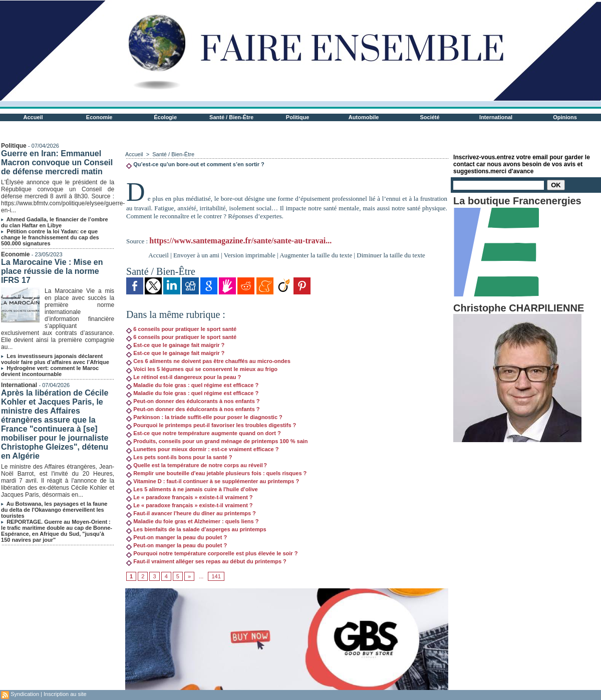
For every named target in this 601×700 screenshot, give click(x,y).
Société (430, 117)
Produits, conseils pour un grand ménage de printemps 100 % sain (217, 441)
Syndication (25, 694)
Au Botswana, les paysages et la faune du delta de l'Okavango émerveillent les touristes (54, 510)
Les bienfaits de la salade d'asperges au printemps (196, 529)
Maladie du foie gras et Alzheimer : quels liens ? (192, 521)
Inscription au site (65, 694)
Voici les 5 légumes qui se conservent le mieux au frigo (202, 369)
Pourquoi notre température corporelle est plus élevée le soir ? (212, 553)
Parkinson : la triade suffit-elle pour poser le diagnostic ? (204, 417)
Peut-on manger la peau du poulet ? (177, 537)
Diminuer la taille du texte (391, 255)
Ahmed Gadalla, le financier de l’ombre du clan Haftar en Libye (55, 222)
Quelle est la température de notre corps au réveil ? (197, 465)
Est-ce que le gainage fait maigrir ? (175, 345)
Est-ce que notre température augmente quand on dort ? (204, 433)
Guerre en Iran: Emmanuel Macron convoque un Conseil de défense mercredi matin (57, 162)
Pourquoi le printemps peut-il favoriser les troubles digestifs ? (211, 425)
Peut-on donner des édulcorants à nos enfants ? (193, 401)
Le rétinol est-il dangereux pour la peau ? (184, 377)
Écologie (165, 117)
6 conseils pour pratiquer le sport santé (181, 329)
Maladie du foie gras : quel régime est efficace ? (192, 385)
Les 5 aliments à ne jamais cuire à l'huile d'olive (192, 489)
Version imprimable (250, 255)
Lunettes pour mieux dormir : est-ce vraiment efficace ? (202, 449)
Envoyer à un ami (196, 255)
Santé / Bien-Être (231, 117)
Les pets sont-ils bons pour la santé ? (179, 457)
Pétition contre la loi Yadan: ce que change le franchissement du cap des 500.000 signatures (50, 237)
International (496, 117)
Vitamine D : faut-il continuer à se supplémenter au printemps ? (213, 481)
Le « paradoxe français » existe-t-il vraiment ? (189, 497)
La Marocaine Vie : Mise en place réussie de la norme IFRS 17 (52, 271)
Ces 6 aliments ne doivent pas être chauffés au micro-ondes (208, 361)
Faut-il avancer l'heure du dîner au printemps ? (191, 513)
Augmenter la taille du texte (316, 255)
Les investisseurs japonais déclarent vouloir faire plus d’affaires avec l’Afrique (55, 359)
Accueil (33, 117)
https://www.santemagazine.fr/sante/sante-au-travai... (240, 241)
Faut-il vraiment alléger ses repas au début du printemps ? (206, 561)
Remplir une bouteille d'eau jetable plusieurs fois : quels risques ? (216, 473)
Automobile (364, 117)
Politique (297, 117)
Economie (99, 117)
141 (216, 576)
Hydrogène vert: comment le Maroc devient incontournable (50, 371)
